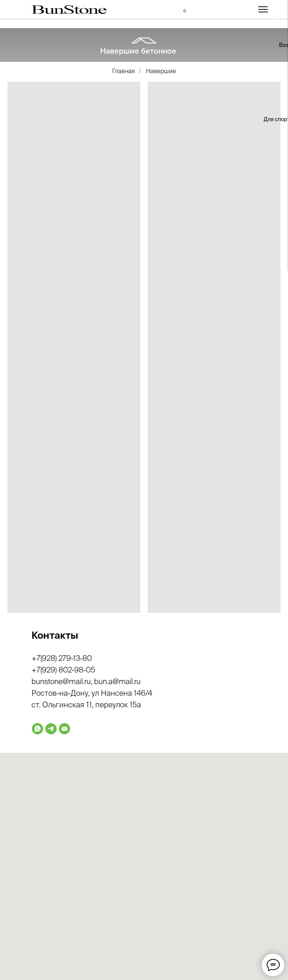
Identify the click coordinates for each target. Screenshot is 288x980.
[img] (168, 106)
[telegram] (51, 729)
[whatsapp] (37, 729)
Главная (124, 71)
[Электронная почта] (64, 729)
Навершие (161, 71)
